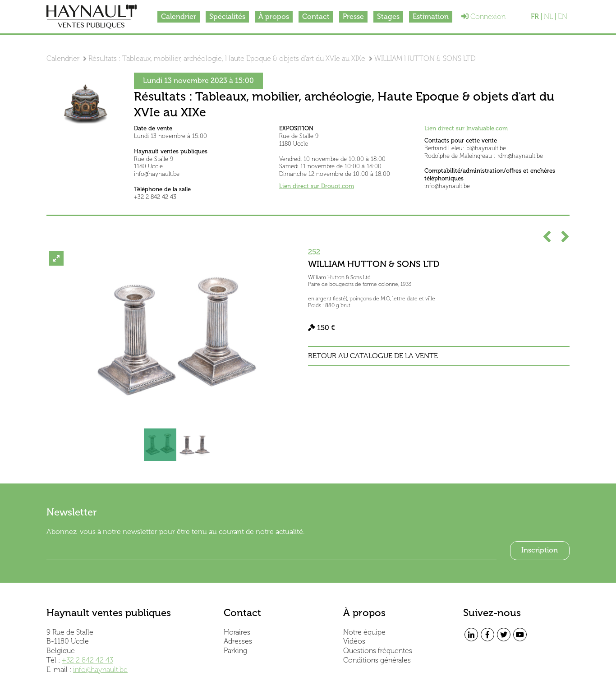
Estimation (431, 16)
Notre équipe (364, 632)
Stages (388, 16)
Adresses (238, 641)
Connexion (483, 16)
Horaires (237, 632)
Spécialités (227, 16)
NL (548, 17)
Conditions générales (377, 660)
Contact (316, 16)
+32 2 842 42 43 (87, 660)
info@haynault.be (100, 670)
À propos (274, 16)
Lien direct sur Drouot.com (317, 186)
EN (563, 17)
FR (535, 17)
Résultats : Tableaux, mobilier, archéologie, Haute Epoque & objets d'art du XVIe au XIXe (227, 58)
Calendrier (179, 16)
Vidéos (354, 641)
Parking (235, 651)
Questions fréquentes (378, 651)
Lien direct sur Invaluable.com (466, 128)
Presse (353, 16)
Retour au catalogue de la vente (373, 356)
